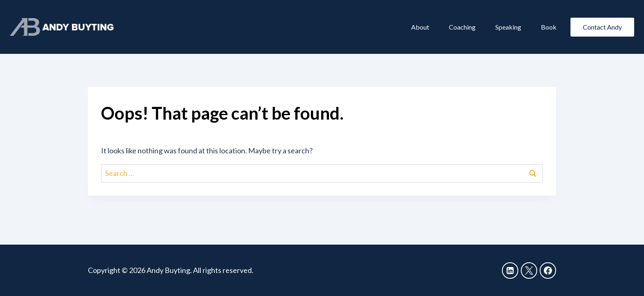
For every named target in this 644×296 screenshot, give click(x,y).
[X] (529, 271)
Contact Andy (602, 27)
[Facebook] (548, 271)
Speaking (508, 27)
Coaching (462, 27)
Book (549, 27)
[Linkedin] (510, 271)
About (420, 27)
